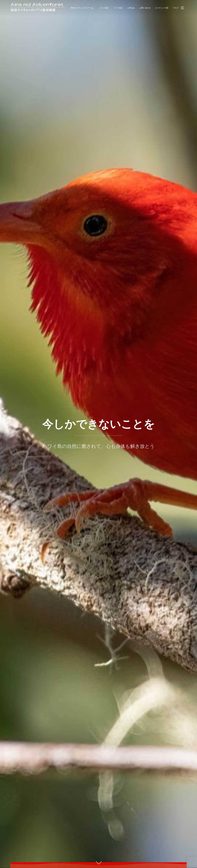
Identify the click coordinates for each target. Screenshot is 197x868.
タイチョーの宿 (162, 8)
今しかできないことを (99, 424)
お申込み (131, 8)
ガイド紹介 (104, 8)
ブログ (176, 8)
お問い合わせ (145, 8)
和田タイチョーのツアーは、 (83, 8)
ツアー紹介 (118, 8)
